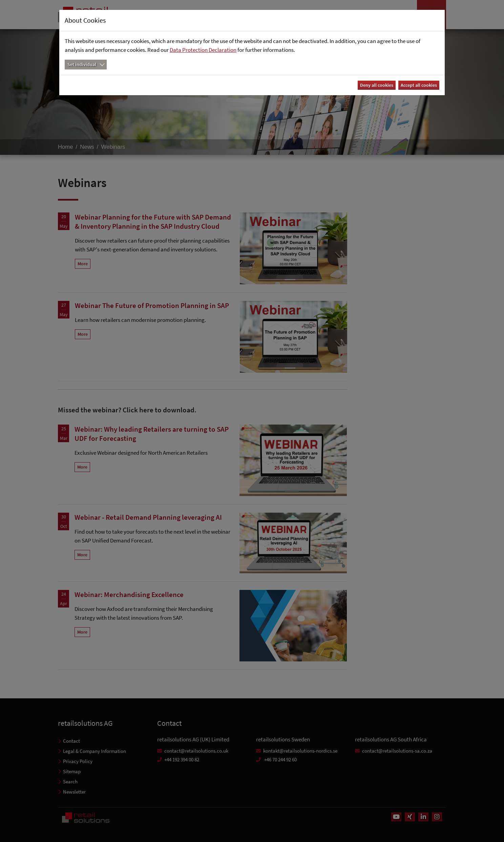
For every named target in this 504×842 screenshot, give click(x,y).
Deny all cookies (377, 85)
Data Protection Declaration (203, 50)
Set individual (82, 64)
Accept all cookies (419, 85)
